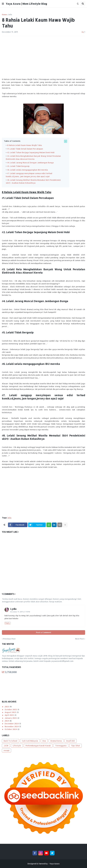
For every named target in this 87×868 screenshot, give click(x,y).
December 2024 (12, 722)
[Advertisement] (43, 57)
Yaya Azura (54, 862)
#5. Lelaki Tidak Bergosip (18, 165)
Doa (44, 739)
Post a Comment (44, 631)
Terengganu (61, 744)
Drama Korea (56, 739)
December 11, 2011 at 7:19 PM (20, 610)
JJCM (6, 744)
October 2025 (11, 708)
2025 (7, 705)
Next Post (80, 637)
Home (4, 15)
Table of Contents (12, 141)
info (10, 15)
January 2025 (11, 716)
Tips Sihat (75, 744)
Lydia (13, 607)
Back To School (10, 739)
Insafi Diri (71, 739)
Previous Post (9, 637)
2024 (7, 719)
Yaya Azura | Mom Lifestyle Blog (26, 4)
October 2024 (11, 728)
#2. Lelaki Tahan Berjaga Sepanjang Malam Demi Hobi (31, 152)
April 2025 (10, 714)
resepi (7, 749)
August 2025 (11, 711)
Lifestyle (17, 744)
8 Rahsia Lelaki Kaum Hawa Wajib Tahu (24, 145)
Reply (8, 621)
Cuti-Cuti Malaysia (30, 739)
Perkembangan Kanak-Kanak (38, 744)
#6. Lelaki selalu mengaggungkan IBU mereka (27, 169)
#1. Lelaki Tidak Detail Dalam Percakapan (25, 149)
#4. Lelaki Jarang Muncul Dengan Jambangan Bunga (30, 162)
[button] (3, 4)
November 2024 (12, 725)
